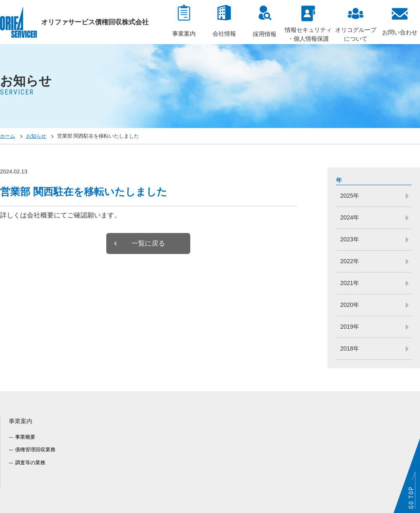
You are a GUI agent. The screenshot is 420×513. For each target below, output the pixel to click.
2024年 (350, 217)
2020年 (350, 305)
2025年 (350, 196)
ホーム (8, 136)
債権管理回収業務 (35, 450)
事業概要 (25, 437)
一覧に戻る (148, 243)
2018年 (350, 348)
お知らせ (36, 136)
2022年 (350, 261)
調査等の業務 (30, 463)
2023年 (350, 239)
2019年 (350, 327)
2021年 (350, 283)
